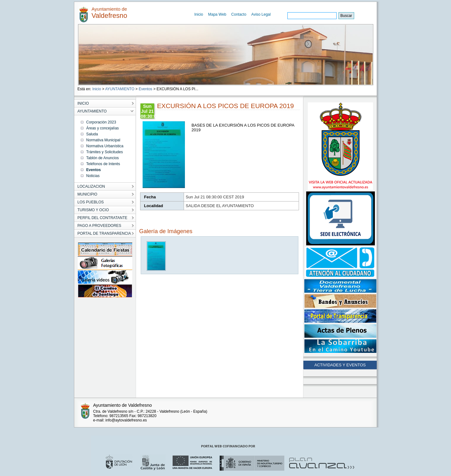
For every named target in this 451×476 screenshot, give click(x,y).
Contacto (239, 14)
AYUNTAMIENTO (120, 89)
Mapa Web (217, 14)
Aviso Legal (261, 14)
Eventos (145, 89)
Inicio (199, 14)
